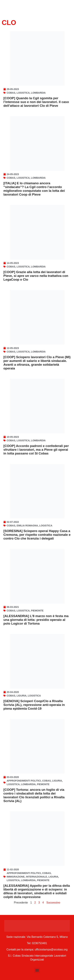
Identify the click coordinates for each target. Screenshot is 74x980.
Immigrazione (16, 877)
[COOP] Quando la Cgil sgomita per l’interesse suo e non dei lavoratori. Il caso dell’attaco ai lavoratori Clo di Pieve (36, 102)
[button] (37, 970)
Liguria (22, 696)
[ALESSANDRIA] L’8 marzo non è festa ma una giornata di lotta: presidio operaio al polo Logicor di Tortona (36, 620)
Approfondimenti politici (24, 781)
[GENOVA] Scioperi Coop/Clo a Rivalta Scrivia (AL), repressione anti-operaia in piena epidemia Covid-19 (34, 705)
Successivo (53, 903)
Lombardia (38, 93)
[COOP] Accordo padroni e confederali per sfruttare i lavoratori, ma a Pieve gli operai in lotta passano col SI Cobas (36, 450)
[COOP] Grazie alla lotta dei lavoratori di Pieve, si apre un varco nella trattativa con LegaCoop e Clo (36, 276)
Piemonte (37, 611)
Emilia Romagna (27, 526)
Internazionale (37, 877)
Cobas (11, 93)
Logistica (23, 93)
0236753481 (40, 943)
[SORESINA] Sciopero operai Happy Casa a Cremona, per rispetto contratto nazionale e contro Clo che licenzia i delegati (37, 535)
